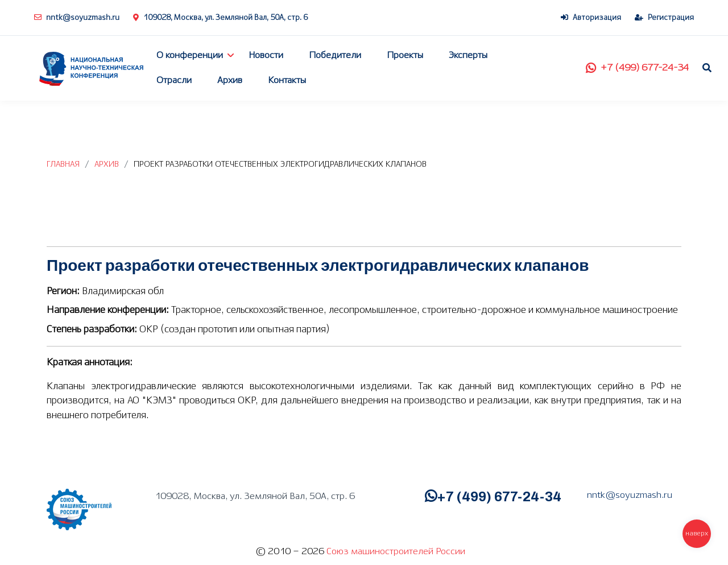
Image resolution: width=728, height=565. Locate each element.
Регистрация (664, 18)
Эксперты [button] (468, 55)
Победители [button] (335, 55)
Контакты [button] (287, 81)
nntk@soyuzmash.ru (77, 18)
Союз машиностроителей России (396, 552)
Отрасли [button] (174, 81)
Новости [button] (266, 55)
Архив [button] (230, 81)
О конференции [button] (190, 55)
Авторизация (591, 18)
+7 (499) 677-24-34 (637, 68)
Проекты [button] (405, 55)
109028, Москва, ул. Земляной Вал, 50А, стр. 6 (220, 18)
